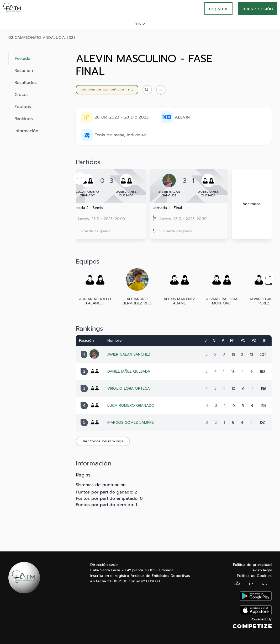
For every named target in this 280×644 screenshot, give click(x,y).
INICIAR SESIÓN (258, 9)
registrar (218, 9)
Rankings (24, 119)
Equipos (23, 107)
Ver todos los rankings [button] (103, 441)
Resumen (24, 71)
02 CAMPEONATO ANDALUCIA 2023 (42, 38)
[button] (161, 90)
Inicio (140, 23)
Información (26, 131)
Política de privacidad (252, 565)
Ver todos (252, 204)
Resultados (26, 83)
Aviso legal (262, 570)
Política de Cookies (254, 576)
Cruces (22, 95)
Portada (23, 58)
